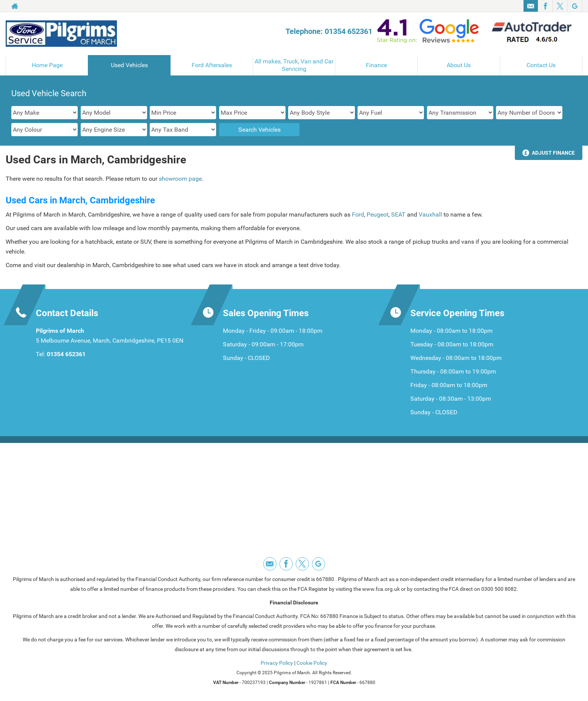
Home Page (47, 65)
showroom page (180, 179)
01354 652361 (66, 354)
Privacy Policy (277, 663)
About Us (459, 65)
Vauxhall (431, 214)
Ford (358, 214)
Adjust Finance (553, 153)
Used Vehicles (129, 65)
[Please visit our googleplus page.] (575, 6)
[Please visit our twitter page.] (560, 6)
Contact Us (541, 65)
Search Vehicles (259, 130)
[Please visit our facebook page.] (545, 6)
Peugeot (378, 214)
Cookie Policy (312, 663)
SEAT (399, 214)
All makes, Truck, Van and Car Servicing (294, 65)
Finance (376, 65)
